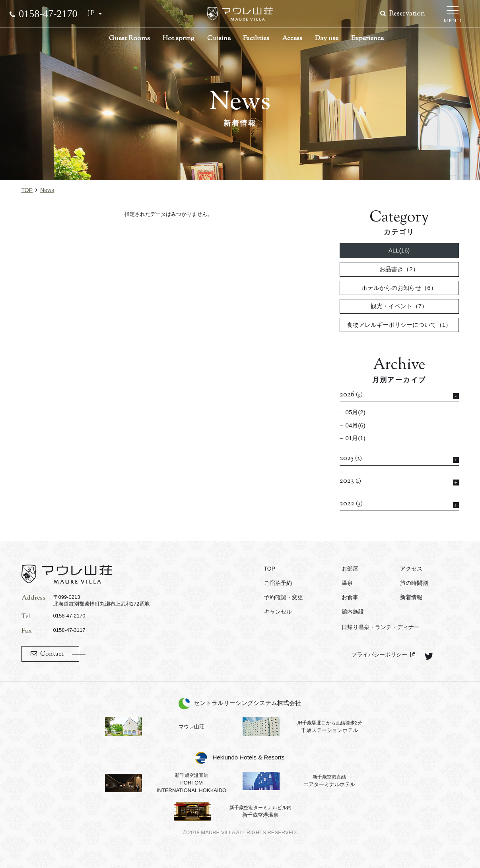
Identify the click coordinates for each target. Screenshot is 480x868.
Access (292, 39)
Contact (52, 654)
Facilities (256, 39)
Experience (367, 39)
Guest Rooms (129, 39)
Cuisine (219, 39)
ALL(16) (399, 250)
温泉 (347, 583)
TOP (27, 190)
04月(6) (356, 425)
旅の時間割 (414, 583)
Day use (327, 39)
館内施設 (353, 612)
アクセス (411, 569)
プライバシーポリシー (379, 654)
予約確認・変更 (284, 597)
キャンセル (278, 612)
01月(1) (356, 438)
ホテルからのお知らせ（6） (399, 288)
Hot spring (179, 39)
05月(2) (356, 412)
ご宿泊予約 (278, 583)
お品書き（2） (399, 269)
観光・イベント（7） (399, 306)
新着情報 (411, 597)
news (47, 190)
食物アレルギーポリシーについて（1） (399, 325)
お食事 (350, 597)
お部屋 (350, 569)
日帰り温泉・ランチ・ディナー (381, 627)
